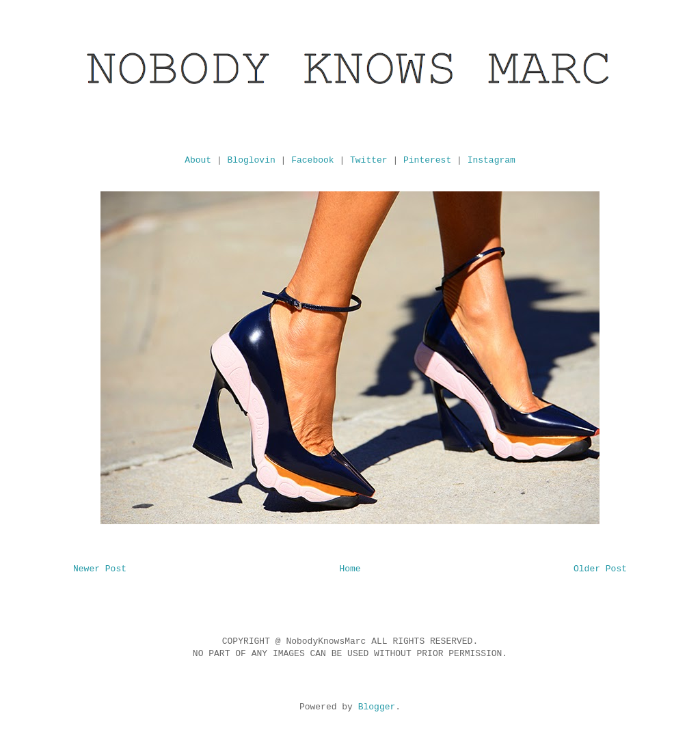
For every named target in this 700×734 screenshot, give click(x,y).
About (198, 160)
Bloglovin (252, 160)
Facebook (312, 160)
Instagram (492, 160)
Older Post (600, 569)
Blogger (377, 707)
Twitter (369, 160)
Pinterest (427, 160)
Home (350, 569)
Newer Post (100, 569)
